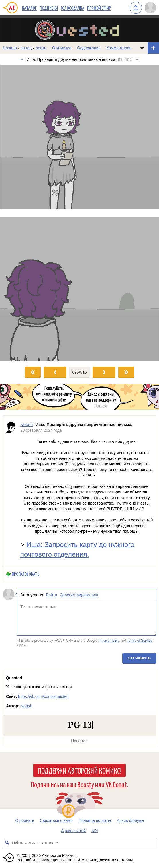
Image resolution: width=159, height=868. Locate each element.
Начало (10, 48)
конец (26, 48)
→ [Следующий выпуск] (137, 59)
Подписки (49, 8)
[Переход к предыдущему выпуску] (20, 213)
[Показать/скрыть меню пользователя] (150, 8)
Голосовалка (72, 8)
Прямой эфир (99, 8)
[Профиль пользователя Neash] (12, 490)
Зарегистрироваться (79, 595)
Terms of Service (140, 641)
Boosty (86, 784)
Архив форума (130, 820)
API (95, 831)
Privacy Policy (109, 641)
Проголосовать (25, 574)
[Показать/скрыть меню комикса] (142, 48)
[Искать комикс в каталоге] (7, 843)
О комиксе (62, 48)
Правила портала (95, 820)
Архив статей (73, 831)
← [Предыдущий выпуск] (22, 59)
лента (41, 48)
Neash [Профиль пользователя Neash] (26, 424)
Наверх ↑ (79, 741)
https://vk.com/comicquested (43, 696)
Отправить (139, 658)
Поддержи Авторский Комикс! (79, 770)
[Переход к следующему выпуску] (79, 213)
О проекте (25, 820)
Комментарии (119, 48)
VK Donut (116, 784)
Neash (26, 706)
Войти (51, 595)
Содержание (89, 48)
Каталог (29, 8)
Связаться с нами (56, 820)
